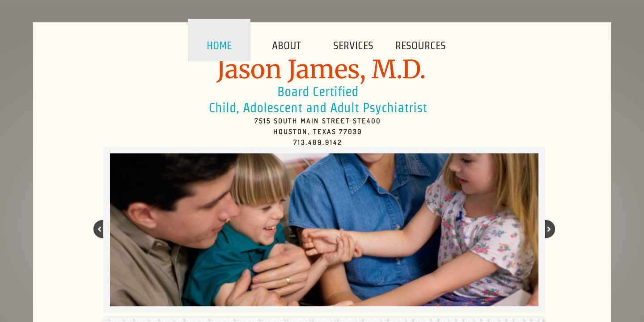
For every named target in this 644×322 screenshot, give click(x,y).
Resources (421, 45)
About (286, 45)
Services (353, 45)
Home (219, 45)
